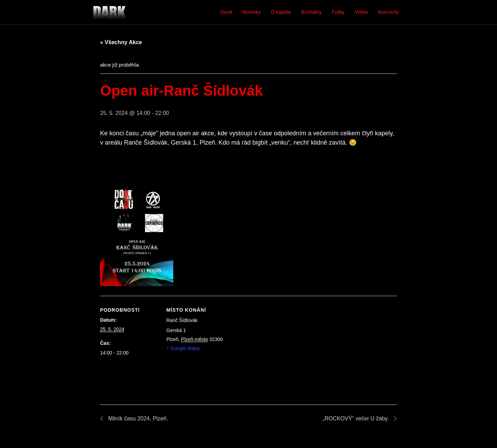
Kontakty (311, 12)
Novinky (251, 12)
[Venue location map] (269, 344)
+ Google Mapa (183, 348)
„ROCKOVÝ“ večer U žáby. (357, 418)
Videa (361, 12)
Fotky (338, 12)
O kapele (281, 12)
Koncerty (388, 12)
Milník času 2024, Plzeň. (137, 418)
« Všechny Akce (121, 42)
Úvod (226, 12)
